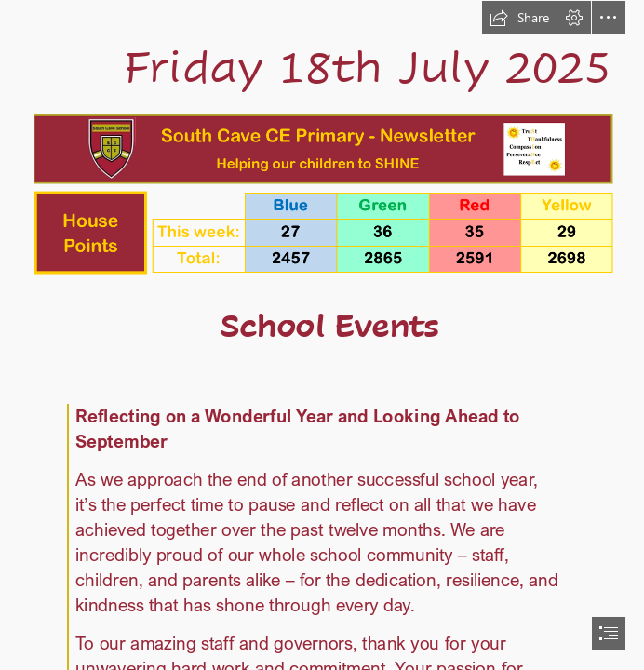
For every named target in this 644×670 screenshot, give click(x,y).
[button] (519, 18)
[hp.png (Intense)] (322, 232)
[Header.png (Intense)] (322, 148)
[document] (322, 335)
